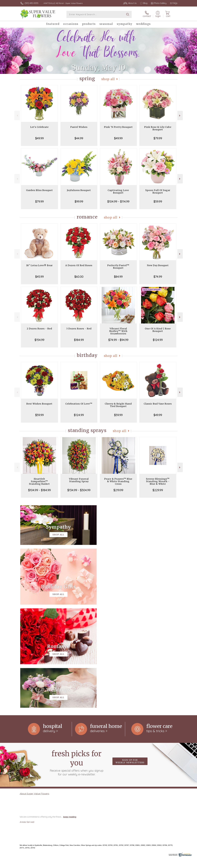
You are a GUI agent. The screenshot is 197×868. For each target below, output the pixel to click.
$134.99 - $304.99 (79, 490)
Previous (17, 116)
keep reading (70, 714)
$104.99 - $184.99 (39, 490)
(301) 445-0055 (31, 3)
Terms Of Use (122, 865)
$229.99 (158, 490)
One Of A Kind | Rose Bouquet (158, 330)
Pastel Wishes (79, 127)
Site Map (171, 865)
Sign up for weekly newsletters (130, 658)
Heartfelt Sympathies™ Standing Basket (39, 481)
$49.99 (39, 138)
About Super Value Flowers (34, 691)
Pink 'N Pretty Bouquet (118, 127)
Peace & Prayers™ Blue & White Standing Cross (118, 481)
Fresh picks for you (77, 660)
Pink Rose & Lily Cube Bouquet (158, 128)
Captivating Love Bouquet (118, 191)
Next (180, 116)
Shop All (108, 79)
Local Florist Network (155, 865)
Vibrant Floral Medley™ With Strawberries (118, 331)
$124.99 (158, 340)
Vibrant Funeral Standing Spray (79, 480)
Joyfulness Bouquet (79, 190)
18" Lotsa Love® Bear (39, 265)
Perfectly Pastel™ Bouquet (118, 267)
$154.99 (39, 340)
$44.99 (79, 138)
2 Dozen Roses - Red (39, 329)
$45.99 (39, 277)
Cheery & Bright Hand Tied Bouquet (118, 405)
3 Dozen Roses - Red (79, 329)
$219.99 (118, 490)
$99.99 (79, 201)
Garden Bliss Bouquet (39, 190)
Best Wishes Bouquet (39, 404)
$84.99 (118, 277)
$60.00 (79, 277)
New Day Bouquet (158, 265)
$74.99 (158, 277)
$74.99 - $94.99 (118, 340)
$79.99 (158, 138)
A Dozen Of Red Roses (79, 265)
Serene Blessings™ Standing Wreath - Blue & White (158, 481)
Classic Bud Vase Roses (158, 404)
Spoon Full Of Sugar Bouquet (158, 191)
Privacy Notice (137, 865)
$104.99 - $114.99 (118, 201)
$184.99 (79, 340)
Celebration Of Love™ (79, 404)
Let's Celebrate (39, 127)
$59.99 (158, 201)
